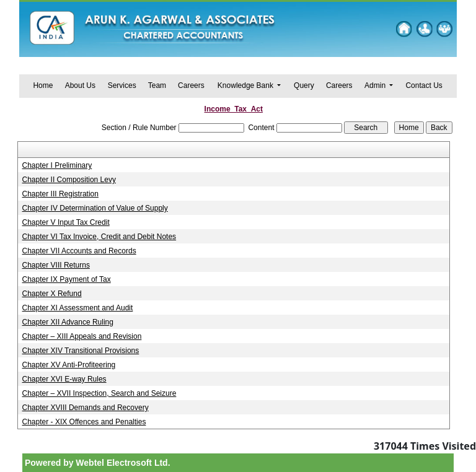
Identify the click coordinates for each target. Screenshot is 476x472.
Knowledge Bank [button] (246, 85)
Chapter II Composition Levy (69, 180)
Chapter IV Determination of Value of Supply (95, 208)
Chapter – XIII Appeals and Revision (82, 336)
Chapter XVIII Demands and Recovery (86, 408)
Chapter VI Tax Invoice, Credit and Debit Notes (99, 237)
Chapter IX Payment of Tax (67, 279)
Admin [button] (376, 85)
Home (43, 85)
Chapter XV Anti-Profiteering (69, 365)
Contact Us (424, 85)
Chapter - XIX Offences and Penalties (84, 422)
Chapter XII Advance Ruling (68, 322)
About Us (80, 85)
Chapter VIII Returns (56, 265)
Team (157, 85)
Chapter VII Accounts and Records (79, 251)
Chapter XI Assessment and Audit (78, 308)
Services (122, 85)
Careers (191, 85)
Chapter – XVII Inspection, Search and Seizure (99, 393)
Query (304, 85)
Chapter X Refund (52, 294)
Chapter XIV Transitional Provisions (81, 351)
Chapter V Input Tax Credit (66, 222)
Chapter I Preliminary (57, 165)
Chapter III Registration (60, 194)
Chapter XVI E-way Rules (64, 379)
